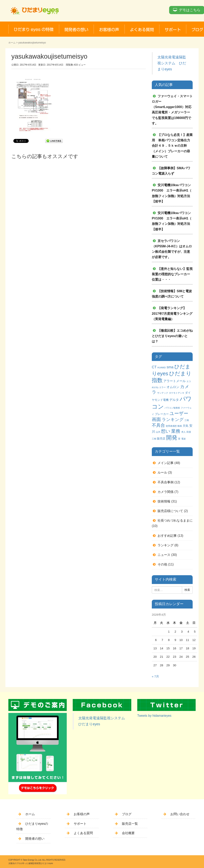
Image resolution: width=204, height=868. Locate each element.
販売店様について (170, 511)
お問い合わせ (180, 814)
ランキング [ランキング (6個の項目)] (173, 419)
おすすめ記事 (167, 536)
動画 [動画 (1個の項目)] (180, 426)
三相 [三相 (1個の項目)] (187, 420)
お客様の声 (82, 814)
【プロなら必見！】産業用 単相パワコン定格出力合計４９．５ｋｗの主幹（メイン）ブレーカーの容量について (172, 146)
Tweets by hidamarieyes (154, 716)
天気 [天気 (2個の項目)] (185, 426)
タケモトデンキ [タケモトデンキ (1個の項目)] (177, 393)
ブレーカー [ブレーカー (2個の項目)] (162, 414)
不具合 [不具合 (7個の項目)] (158, 425)
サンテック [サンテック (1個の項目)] (163, 393)
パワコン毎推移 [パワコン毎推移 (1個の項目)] (172, 408)
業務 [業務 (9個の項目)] (176, 431)
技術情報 (164, 501)
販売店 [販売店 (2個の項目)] (161, 438)
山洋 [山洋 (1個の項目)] (158, 432)
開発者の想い (35, 839)
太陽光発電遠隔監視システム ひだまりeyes (172, 63)
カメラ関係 (166, 492)
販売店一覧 (130, 824)
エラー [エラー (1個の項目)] (162, 387)
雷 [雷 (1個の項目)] (179, 439)
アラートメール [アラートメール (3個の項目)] (175, 381)
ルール (162, 472)
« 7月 (155, 676)
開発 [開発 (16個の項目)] (172, 438)
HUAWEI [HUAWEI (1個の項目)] (162, 368)
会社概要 (128, 833)
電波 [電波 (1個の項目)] (183, 439)
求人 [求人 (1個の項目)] (183, 432)
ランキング (166, 545)
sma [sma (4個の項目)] (170, 367)
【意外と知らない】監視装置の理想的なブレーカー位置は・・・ (172, 274)
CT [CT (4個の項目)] (154, 367)
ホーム (12, 43)
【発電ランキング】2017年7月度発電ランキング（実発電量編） (172, 313)
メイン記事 (166, 463)
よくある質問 (83, 833)
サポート (80, 824)
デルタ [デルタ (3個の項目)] (174, 400)
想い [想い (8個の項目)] (166, 431)
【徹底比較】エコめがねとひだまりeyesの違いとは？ (172, 336)
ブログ (127, 814)
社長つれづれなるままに (175, 521)
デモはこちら (190, 10)
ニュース (164, 555)
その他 (162, 564)
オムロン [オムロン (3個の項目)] (173, 387)
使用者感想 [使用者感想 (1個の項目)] (171, 426)
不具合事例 (166, 482)
